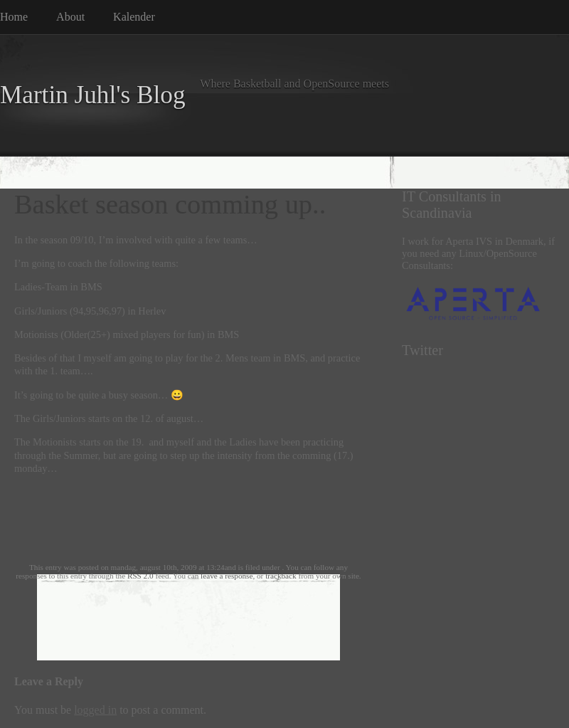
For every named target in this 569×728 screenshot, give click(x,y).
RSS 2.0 (140, 576)
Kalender (134, 17)
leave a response (227, 576)
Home (14, 17)
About (70, 17)
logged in (95, 710)
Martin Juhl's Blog (93, 95)
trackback (281, 576)
